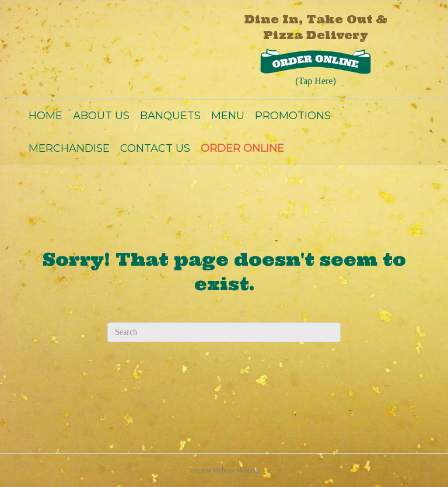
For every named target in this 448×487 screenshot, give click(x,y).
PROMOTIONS (293, 116)
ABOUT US (101, 116)
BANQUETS (170, 116)
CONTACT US (155, 148)
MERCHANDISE (69, 148)
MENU (228, 116)
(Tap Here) (316, 81)
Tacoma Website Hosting (224, 470)
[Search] (224, 332)
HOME (45, 116)
